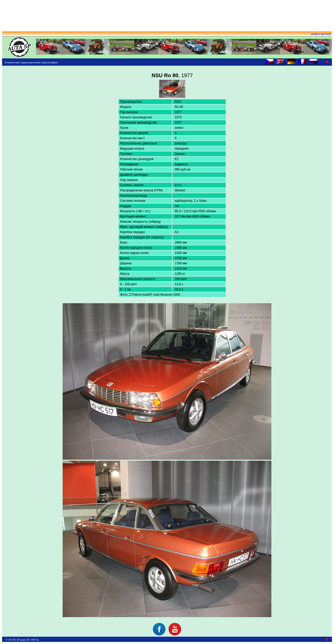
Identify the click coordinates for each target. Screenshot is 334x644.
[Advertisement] (167, 14)
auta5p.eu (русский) (321, 34)
